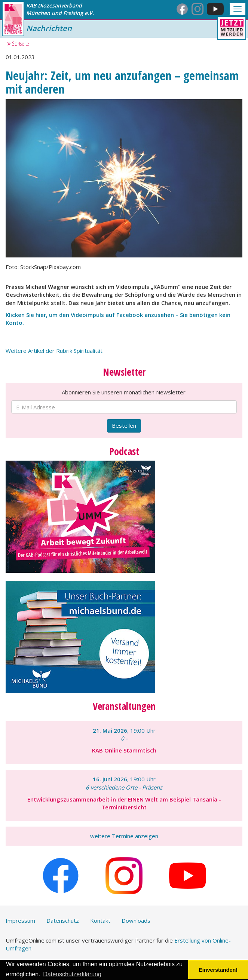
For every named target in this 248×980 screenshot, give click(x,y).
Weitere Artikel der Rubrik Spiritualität (54, 351)
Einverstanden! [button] (218, 970)
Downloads (136, 921)
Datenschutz (63, 921)
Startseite (18, 43)
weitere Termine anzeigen (124, 836)
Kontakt (100, 921)
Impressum (20, 921)
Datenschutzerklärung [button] (72, 974)
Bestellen (124, 425)
